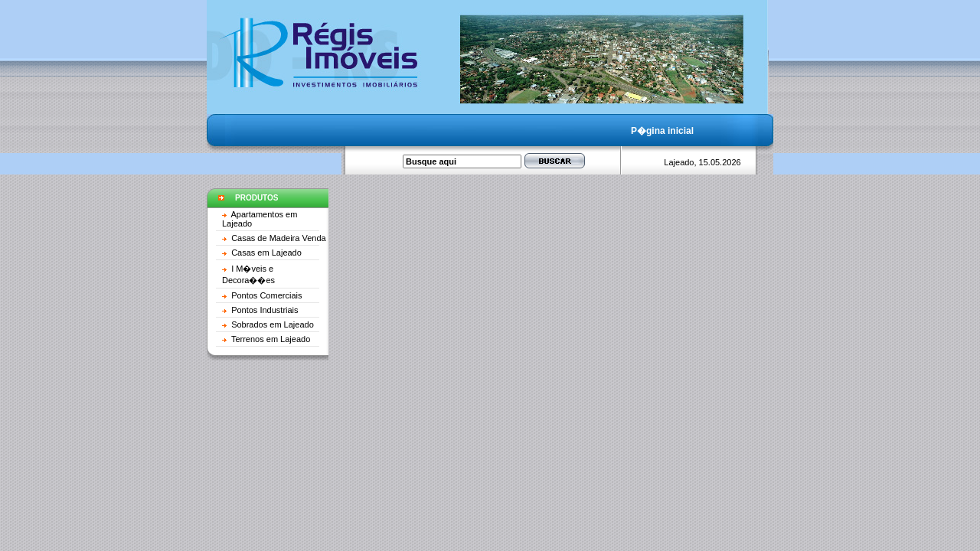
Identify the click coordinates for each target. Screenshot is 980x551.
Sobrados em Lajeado (273, 324)
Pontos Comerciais (266, 295)
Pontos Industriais (265, 310)
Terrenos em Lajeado (271, 339)
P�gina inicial (662, 131)
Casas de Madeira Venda (279, 238)
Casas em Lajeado (266, 253)
